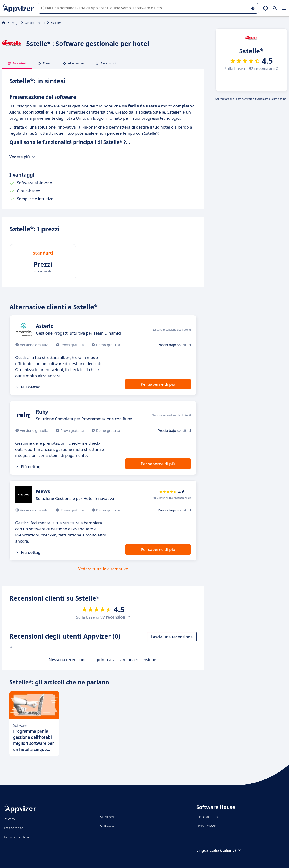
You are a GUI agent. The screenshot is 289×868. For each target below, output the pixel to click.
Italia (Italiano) (226, 850)
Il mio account (208, 817)
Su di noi (107, 817)
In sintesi (17, 63)
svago (15, 23)
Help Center (206, 826)
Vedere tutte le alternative (103, 569)
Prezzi (44, 63)
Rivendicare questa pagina (270, 99)
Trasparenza (13, 828)
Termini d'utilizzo (17, 837)
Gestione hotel (35, 23)
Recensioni (105, 63)
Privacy (9, 819)
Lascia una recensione (172, 637)
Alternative (73, 63)
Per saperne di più (158, 384)
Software (107, 826)
